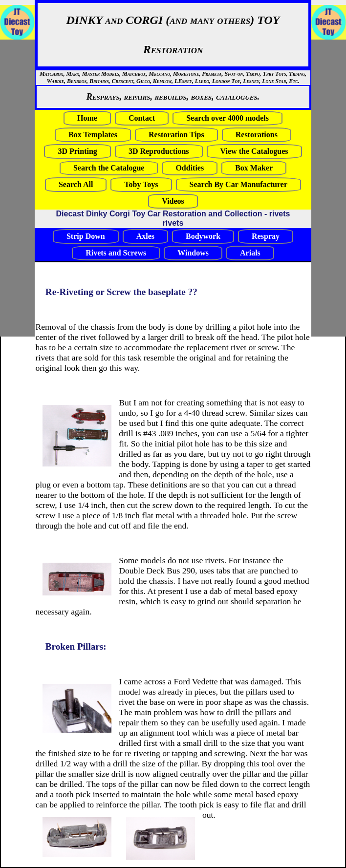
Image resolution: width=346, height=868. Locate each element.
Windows (193, 253)
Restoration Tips (176, 135)
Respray (266, 236)
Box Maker (254, 168)
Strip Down (86, 236)
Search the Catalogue (109, 168)
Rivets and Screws (116, 253)
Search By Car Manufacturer (238, 184)
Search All (76, 184)
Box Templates (93, 135)
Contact (142, 118)
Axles (145, 236)
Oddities (190, 168)
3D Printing (77, 151)
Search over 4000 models (227, 118)
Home (87, 118)
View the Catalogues (254, 151)
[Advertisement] (29, 188)
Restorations (257, 135)
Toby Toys (141, 184)
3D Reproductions (159, 151)
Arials (250, 253)
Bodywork (203, 236)
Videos (173, 201)
